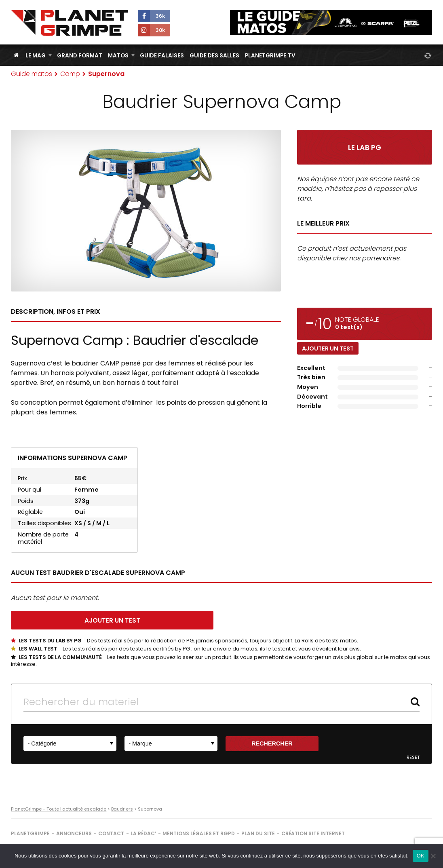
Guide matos (32, 74)
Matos (118, 56)
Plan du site (258, 833)
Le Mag (36, 56)
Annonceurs (74, 833)
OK (421, 856)
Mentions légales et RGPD (199, 833)
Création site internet (313, 833)
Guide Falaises (162, 56)
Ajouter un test (328, 348)
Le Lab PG (365, 148)
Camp (70, 74)
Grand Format (80, 56)
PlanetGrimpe (30, 833)
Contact (111, 833)
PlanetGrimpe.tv (270, 56)
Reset (413, 757)
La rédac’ (143, 833)
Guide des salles (214, 56)
